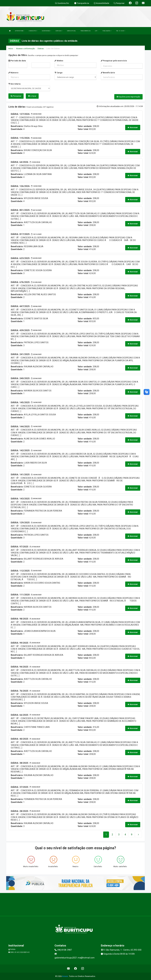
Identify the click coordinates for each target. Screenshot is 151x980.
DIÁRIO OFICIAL (71, 31)
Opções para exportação (128, 97)
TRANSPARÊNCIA (85, 31)
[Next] (132, 835)
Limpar (32, 96)
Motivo (59, 61)
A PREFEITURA (20, 31)
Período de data (17, 61)
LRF (97, 31)
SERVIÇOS (59, 31)
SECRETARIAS (46, 31)
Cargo (58, 73)
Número (13, 73)
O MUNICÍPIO (33, 31)
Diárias (41, 49)
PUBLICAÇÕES (107, 31)
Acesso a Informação (26, 49)
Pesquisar (16, 96)
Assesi (65, 976)
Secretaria (14, 84)
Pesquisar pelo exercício (114, 61)
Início (11, 49)
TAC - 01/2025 (121, 31)
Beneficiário (108, 73)
